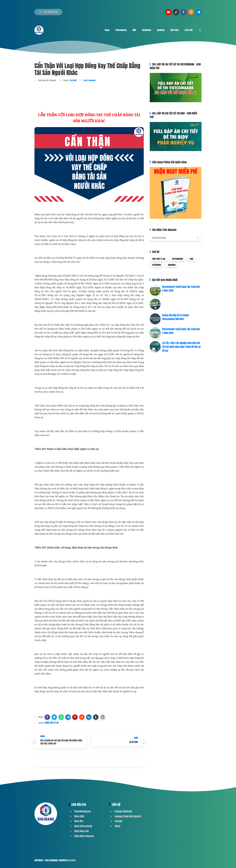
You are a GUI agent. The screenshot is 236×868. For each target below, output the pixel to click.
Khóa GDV (79, 821)
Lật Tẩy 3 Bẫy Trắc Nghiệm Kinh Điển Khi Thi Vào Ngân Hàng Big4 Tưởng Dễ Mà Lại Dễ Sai (181, 347)
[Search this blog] (176, 238)
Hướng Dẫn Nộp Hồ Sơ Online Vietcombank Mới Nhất (175, 317)
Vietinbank (147, 30)
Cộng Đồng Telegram (84, 836)
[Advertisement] (89, 93)
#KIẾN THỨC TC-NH (51, 723)
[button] (47, 717)
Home (107, 30)
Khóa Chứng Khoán (83, 826)
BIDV (134, 30)
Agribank (161, 30)
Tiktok (117, 826)
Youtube (118, 821)
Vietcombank (121, 30)
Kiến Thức (175, 30)
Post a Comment (89, 80)
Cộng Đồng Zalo (82, 831)
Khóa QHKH (79, 816)
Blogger (72, 860)
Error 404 (189, 30)
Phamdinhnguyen (83, 811)
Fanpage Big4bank (123, 811)
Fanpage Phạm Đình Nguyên (128, 816)
